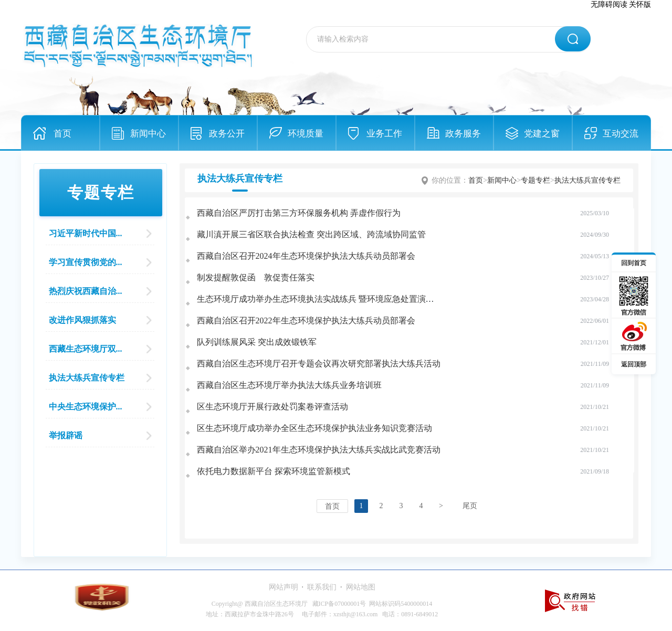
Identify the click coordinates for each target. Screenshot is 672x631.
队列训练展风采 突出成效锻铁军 (257, 342)
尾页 (470, 506)
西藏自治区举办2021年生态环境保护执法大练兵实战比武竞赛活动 (319, 450)
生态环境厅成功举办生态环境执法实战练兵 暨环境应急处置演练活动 (324, 299)
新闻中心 (148, 134)
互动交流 (621, 134)
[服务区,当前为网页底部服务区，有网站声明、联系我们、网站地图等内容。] (336, 600)
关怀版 (640, 4)
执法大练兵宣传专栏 (587, 180)
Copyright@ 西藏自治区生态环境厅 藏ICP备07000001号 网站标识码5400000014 (322, 604)
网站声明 (283, 587)
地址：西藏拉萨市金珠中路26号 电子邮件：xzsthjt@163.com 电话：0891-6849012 (322, 614)
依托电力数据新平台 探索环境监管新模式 (274, 471)
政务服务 (463, 134)
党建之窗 (542, 134)
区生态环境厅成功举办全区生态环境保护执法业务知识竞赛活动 (314, 428)
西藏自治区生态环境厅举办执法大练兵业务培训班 (289, 385)
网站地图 (361, 587)
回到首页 (634, 263)
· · (322, 587)
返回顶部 (634, 364)
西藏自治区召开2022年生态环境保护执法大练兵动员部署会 (306, 320)
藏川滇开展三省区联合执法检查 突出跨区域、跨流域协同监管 (311, 234)
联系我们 (322, 587)
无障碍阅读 (609, 4)
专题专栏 (535, 180)
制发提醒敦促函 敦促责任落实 (256, 277)
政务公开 (227, 134)
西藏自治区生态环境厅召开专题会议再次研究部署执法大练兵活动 (319, 364)
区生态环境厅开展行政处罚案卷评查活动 (272, 407)
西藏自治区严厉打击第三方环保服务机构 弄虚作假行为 (299, 213)
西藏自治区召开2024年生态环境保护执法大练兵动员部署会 (306, 256)
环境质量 (306, 134)
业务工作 (384, 134)
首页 (62, 134)
